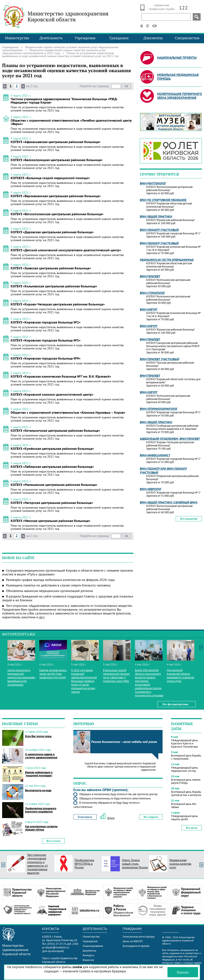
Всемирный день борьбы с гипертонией (186, 757)
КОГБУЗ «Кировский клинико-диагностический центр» (52, 394)
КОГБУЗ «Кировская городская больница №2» (46, 322)
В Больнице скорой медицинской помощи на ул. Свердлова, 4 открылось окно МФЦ (116, 676)
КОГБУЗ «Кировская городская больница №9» (46, 358)
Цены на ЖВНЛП (133, 941)
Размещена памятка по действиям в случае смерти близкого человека (58, 585)
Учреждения (85, 38)
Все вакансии (189, 519)
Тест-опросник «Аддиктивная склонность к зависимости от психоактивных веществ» (38, 864)
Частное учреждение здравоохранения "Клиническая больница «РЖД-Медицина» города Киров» (64, 101)
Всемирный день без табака (184, 806)
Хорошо (183, 972)
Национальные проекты (177, 58)
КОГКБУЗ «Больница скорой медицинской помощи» (50, 178)
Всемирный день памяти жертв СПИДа (186, 781)
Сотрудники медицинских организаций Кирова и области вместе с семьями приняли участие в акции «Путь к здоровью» (68, 572)
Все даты (192, 828)
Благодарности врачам (136, 946)
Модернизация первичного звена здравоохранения (179, 96)
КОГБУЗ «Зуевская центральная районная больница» (51, 268)
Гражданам (119, 38)
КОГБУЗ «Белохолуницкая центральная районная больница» (57, 160)
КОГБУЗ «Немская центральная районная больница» (50, 521)
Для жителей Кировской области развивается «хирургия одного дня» (181, 676)
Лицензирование (93, 946)
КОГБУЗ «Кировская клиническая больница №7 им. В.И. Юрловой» (61, 376)
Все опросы (151, 817)
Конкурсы (89, 955)
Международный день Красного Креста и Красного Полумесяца (184, 743)
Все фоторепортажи (176, 704)
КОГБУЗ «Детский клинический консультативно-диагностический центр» (66, 250)
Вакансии (88, 960)
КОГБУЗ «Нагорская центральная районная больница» (52, 503)
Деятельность (51, 38)
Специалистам (187, 38)
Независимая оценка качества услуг (180, 864)
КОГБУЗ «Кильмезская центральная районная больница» (54, 286)
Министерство (17, 38)
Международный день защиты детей (184, 818)
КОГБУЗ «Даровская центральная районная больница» (52, 232)
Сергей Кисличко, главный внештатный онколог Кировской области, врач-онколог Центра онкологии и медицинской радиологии (120, 767)
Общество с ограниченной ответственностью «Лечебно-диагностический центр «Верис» (71, 122)
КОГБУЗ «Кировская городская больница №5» (46, 340)
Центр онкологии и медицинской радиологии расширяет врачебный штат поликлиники (21, 677)
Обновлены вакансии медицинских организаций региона (49, 591)
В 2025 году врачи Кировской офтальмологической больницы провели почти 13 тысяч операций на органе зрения (84, 681)
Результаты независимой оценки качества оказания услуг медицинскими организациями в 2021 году (54, 52)
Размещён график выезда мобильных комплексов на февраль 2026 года (60, 580)
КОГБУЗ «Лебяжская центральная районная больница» (52, 467)
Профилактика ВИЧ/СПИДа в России (84, 864)
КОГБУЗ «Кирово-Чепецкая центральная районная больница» (58, 304)
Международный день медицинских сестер (184, 769)
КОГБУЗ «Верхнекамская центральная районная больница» (56, 196)
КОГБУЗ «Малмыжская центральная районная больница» (54, 485)
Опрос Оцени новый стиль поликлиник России (135, 864)
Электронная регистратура (139, 937)
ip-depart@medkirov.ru (56, 947)
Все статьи (53, 841)
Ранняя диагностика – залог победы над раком (124, 742)
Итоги (107, 818)
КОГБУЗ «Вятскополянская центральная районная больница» (57, 214)
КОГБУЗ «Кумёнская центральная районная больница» (52, 449)
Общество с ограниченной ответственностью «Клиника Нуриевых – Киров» (68, 412)
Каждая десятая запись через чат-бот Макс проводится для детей (53, 674)
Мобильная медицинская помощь (178, 77)
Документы (153, 38)
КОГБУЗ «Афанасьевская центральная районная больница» (56, 142)
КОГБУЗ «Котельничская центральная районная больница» (55, 430)
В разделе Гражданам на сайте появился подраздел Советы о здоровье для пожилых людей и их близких (68, 598)
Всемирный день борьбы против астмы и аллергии (186, 793)
